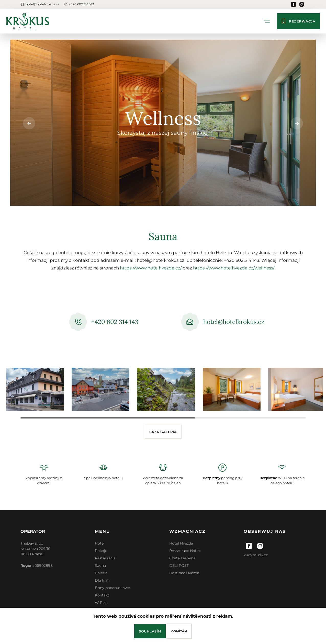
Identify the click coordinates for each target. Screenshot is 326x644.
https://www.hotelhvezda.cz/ (151, 268)
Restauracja (105, 558)
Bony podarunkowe (112, 588)
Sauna (100, 566)
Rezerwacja (298, 21)
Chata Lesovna (182, 558)
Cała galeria (163, 432)
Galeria (101, 573)
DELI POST (179, 566)
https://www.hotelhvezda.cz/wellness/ (234, 268)
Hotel (100, 543)
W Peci (101, 603)
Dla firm (102, 580)
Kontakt (102, 595)
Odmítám (179, 631)
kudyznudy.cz (256, 555)
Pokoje (101, 551)
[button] (297, 123)
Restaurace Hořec (185, 551)
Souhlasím (150, 631)
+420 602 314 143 (79, 4)
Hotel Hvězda (181, 543)
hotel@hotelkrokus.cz (40, 4)
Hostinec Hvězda (184, 573)
